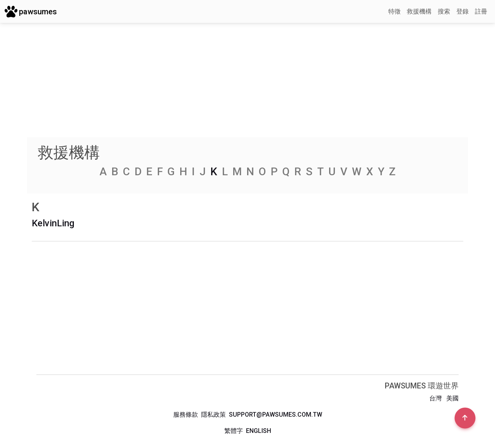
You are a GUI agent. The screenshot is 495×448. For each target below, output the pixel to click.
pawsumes (31, 12)
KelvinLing (53, 223)
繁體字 (234, 431)
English (259, 431)
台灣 (435, 398)
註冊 (481, 11)
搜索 (444, 11)
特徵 (394, 11)
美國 (452, 398)
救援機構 (419, 11)
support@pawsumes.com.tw (276, 415)
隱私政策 (213, 415)
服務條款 (186, 415)
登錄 (463, 11)
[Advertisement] (247, 83)
